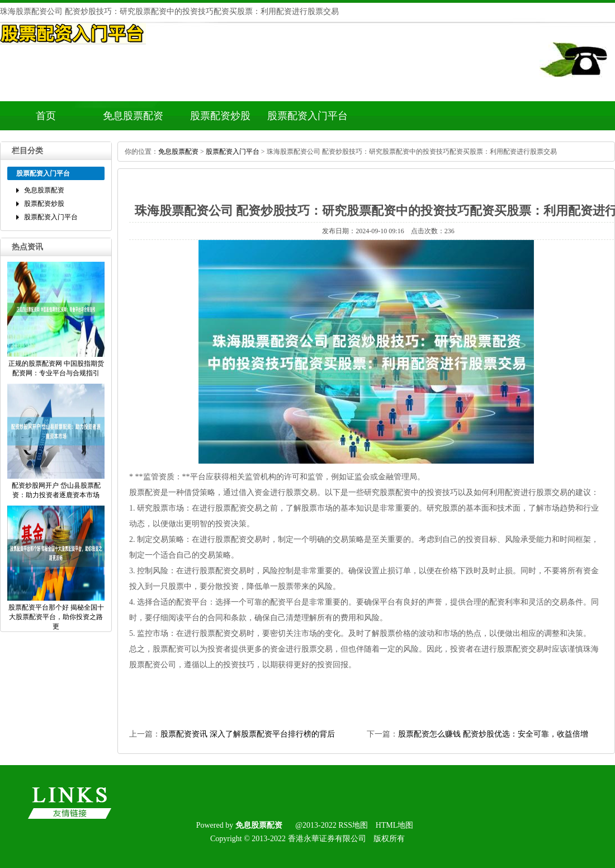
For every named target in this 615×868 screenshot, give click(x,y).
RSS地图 (353, 825)
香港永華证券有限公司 (327, 839)
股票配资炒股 (220, 116)
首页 (46, 116)
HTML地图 (395, 825)
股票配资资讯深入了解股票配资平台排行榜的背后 (248, 734)
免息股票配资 (133, 116)
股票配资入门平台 (307, 116)
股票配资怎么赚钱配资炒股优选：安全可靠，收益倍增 (493, 734)
